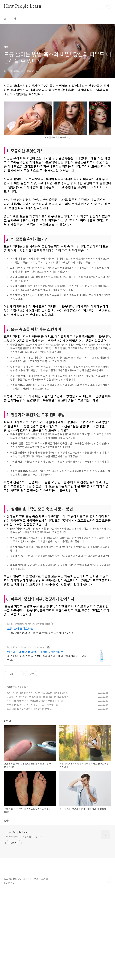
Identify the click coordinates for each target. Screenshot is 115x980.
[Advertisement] (57, 613)
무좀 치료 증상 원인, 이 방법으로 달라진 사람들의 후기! (33, 746)
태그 (16, 18)
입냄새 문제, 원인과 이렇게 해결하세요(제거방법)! (31, 750)
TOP (109, 925)
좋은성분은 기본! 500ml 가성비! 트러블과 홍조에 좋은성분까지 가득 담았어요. (47, 702)
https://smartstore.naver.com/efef (26, 692)
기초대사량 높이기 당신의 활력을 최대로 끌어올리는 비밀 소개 (37, 742)
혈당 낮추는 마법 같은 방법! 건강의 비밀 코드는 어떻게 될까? (36, 738)
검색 (102, 6)
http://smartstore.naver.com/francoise (29, 669)
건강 (10, 732)
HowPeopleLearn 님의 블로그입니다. (24, 881)
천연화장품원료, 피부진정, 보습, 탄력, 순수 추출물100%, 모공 (41, 677)
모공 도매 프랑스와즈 (20, 673)
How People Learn (23, 6)
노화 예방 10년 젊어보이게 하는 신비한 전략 (28, 754)
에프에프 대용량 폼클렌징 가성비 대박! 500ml (36, 696)
